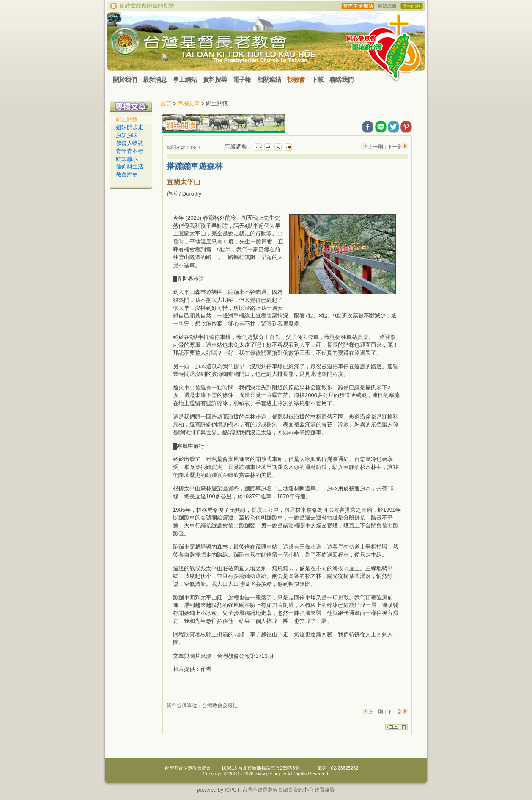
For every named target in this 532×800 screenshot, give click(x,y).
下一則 (395, 147)
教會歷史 (127, 175)
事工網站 (185, 79)
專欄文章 (189, 103)
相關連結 (269, 79)
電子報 (242, 79)
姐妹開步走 (130, 127)
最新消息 (155, 79)
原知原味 (127, 135)
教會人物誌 (130, 143)
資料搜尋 (215, 79)
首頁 (166, 103)
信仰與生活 (130, 167)
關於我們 (125, 79)
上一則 (376, 147)
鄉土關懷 (127, 120)
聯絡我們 (341, 79)
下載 (317, 79)
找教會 (296, 79)
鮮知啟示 (127, 159)
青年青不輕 (130, 151)
